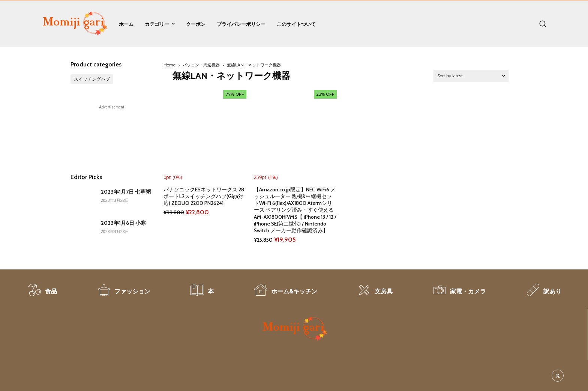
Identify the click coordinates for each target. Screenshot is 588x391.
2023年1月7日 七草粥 (126, 192)
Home (169, 65)
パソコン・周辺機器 (201, 65)
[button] (543, 24)
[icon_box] (42, 294)
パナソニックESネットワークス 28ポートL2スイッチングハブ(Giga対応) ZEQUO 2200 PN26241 (204, 196)
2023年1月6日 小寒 (123, 223)
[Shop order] (471, 76)
